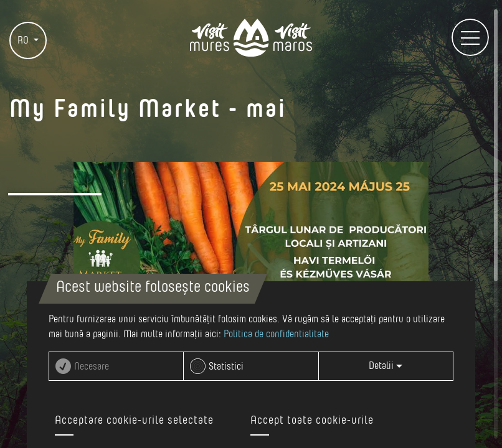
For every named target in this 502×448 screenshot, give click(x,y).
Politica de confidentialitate (276, 334)
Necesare (92, 366)
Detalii (386, 366)
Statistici (226, 366)
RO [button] (24, 40)
